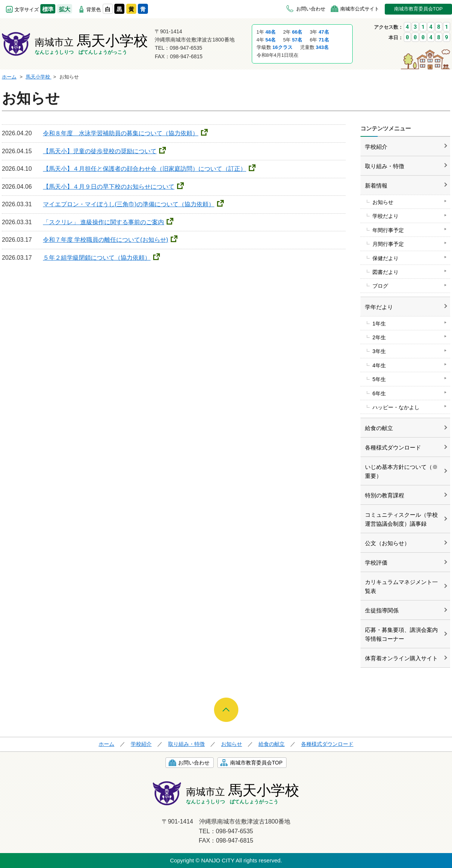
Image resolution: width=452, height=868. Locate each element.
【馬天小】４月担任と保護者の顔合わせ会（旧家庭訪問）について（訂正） (145, 169)
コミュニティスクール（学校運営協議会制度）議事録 (401, 519)
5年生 (379, 379)
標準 (48, 9)
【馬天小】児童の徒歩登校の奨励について (100, 151)
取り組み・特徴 (385, 166)
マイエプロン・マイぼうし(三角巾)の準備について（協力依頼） (129, 204)
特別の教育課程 (385, 495)
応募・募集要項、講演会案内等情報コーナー (401, 634)
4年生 (379, 365)
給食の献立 (379, 428)
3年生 (379, 351)
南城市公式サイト (360, 9)
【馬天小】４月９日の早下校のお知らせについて (109, 187)
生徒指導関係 (382, 610)
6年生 (379, 393)
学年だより (379, 307)
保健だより (386, 258)
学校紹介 (376, 147)
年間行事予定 (388, 230)
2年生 (379, 337)
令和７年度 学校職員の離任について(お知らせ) (106, 240)
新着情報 (376, 186)
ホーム (106, 744)
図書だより (386, 272)
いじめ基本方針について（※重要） (401, 471)
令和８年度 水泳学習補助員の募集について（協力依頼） (121, 133)
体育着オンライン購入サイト (401, 658)
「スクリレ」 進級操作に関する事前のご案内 (103, 222)
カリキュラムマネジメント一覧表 (401, 586)
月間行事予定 (388, 244)
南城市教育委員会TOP (419, 9)
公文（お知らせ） (387, 543)
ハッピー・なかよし (396, 407)
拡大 (65, 9)
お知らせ (383, 202)
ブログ (380, 286)
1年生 (379, 324)
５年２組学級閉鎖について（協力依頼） (97, 258)
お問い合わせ (311, 9)
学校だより (386, 216)
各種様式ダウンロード (393, 447)
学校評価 (376, 563)
